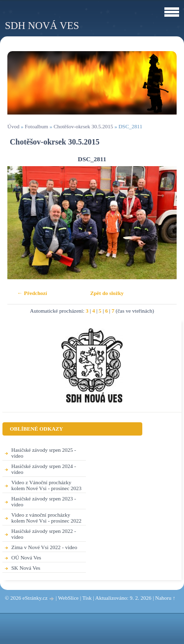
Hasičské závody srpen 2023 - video (44, 501)
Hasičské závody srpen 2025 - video (44, 453)
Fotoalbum (36, 126)
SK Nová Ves (26, 568)
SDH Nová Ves (42, 25)
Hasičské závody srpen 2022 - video (44, 534)
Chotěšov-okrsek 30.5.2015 (83, 126)
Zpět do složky (107, 293)
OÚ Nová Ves (26, 557)
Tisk (87, 598)
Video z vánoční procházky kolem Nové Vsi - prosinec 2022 (46, 518)
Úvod (13, 126)
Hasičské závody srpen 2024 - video (44, 469)
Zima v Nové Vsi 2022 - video (44, 547)
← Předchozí (32, 293)
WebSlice (68, 598)
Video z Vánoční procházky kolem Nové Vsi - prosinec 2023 (46, 485)
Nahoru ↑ (165, 598)
